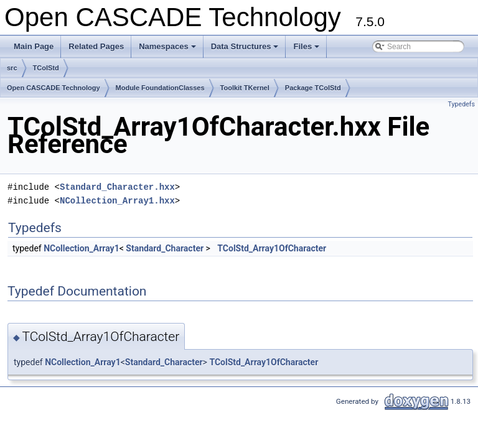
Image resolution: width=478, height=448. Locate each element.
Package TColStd (313, 88)
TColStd (46, 68)
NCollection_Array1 (82, 248)
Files (307, 50)
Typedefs (461, 104)
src (12, 68)
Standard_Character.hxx (117, 187)
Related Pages (96, 46)
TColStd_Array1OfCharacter (272, 248)
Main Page (34, 46)
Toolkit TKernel (245, 88)
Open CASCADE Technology (54, 88)
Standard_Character (165, 248)
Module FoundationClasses (160, 88)
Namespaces (168, 50)
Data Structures (246, 50)
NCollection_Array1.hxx (117, 201)
